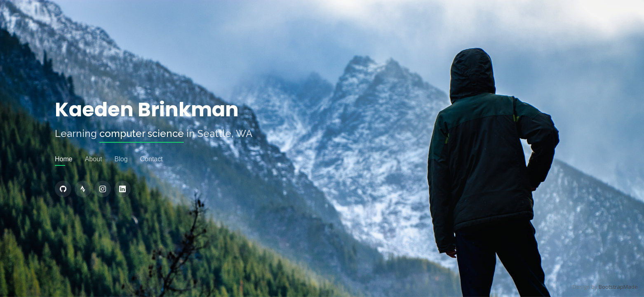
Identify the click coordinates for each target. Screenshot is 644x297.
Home (64, 159)
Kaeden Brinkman (147, 110)
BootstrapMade (618, 287)
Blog (121, 159)
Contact (152, 159)
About (94, 159)
